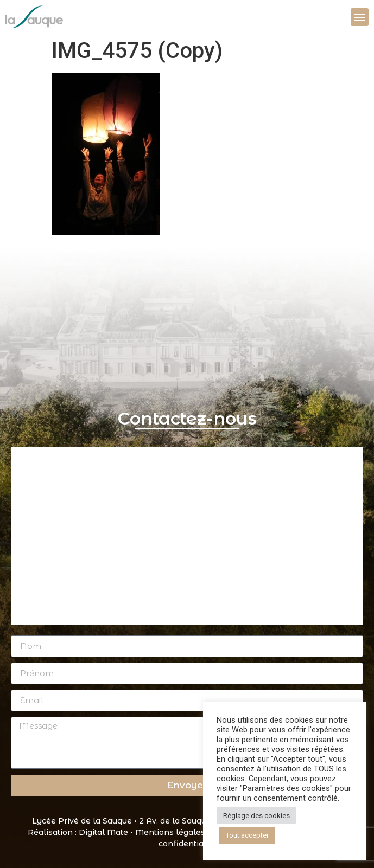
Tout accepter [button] (247, 835)
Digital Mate (103, 832)
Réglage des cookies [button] (256, 816)
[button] (360, 17)
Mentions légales (170, 832)
